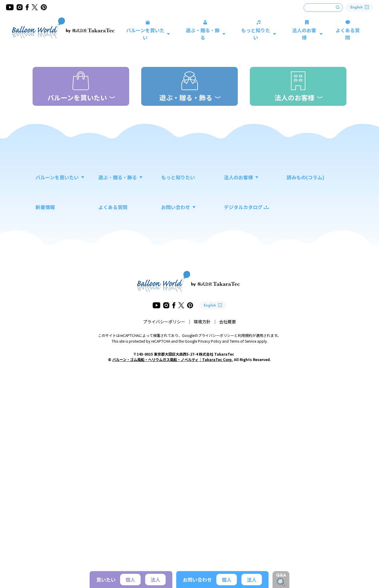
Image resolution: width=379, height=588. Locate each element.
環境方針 (202, 520)
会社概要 (228, 520)
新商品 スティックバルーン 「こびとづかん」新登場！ (191, 220)
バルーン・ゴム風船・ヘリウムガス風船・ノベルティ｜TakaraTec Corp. (173, 558)
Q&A (281, 575)
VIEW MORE (327, 220)
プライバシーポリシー (164, 520)
